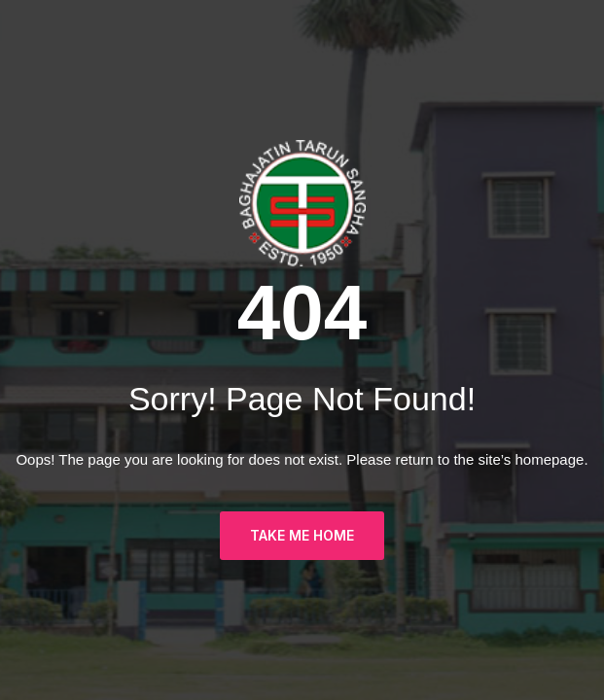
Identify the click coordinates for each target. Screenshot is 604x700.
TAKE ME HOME (302, 535)
